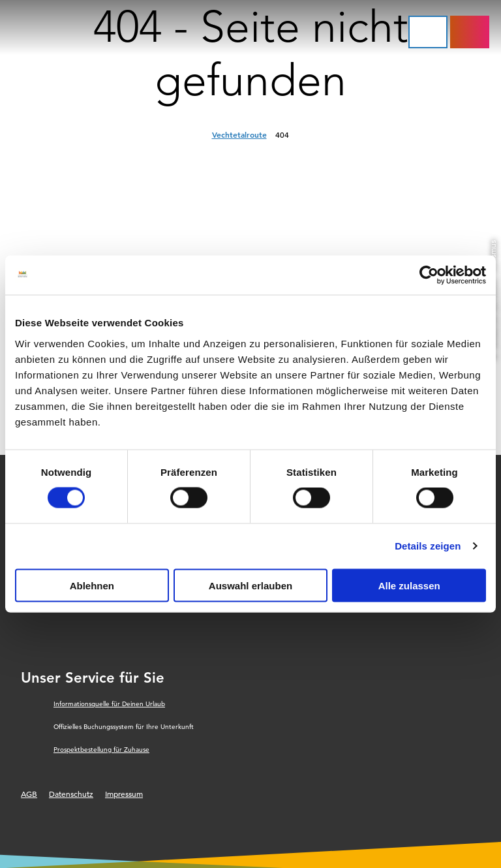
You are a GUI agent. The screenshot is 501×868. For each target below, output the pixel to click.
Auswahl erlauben (250, 585)
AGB (29, 794)
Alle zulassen (409, 585)
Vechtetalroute (239, 134)
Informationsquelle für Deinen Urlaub (109, 704)
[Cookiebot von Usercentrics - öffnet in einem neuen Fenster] (429, 275)
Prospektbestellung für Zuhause (101, 750)
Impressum (124, 794)
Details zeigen (428, 546)
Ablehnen (92, 585)
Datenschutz (71, 794)
